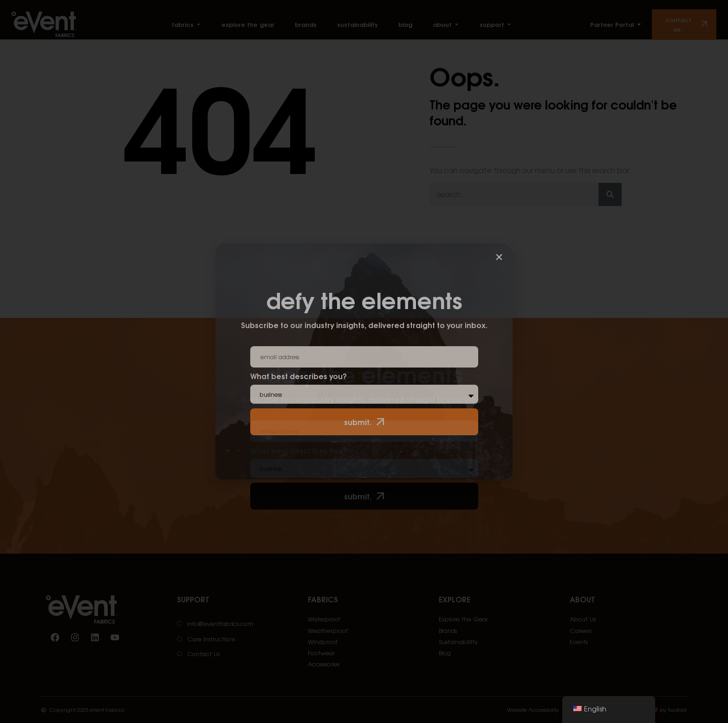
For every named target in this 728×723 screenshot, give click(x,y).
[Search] (610, 194)
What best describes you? (299, 451)
